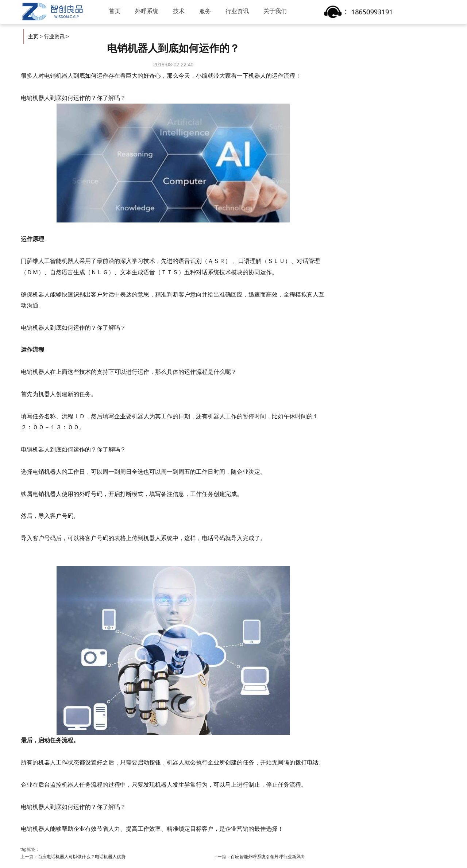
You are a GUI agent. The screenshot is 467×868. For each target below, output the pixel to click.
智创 (53, 12)
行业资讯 (238, 11)
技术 (180, 11)
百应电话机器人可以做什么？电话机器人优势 (82, 857)
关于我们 (276, 11)
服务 (206, 11)
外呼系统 (147, 11)
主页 (33, 36)
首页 (115, 11)
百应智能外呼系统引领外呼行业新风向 (268, 857)
